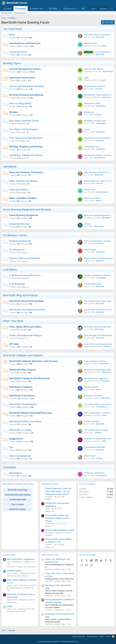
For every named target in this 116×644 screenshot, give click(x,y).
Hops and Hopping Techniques (26, 172)
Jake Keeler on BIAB (92, 104)
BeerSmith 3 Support (21, 387)
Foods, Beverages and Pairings (25, 335)
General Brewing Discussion (25, 69)
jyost (103, 80)
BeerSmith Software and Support (23, 355)
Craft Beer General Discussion (25, 275)
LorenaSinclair (101, 476)
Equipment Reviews (19, 224)
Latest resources (50, 555)
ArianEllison (100, 252)
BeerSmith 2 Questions (22, 396)
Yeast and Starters (19, 190)
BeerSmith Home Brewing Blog (26, 301)
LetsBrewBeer (101, 278)
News (12, 35)
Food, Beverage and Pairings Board (98, 335)
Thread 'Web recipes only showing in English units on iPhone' (58, 518)
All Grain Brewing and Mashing (26, 95)
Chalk (86, 78)
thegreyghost (101, 123)
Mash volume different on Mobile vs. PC (100, 413)
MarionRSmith (108, 71)
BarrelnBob (106, 218)
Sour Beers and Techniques (23, 129)
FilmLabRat (100, 132)
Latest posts (9, 555)
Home (7, 9)
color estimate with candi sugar (96, 430)
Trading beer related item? (94, 473)
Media (53, 9)
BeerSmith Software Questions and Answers (34, 361)
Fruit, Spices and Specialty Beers (26, 138)
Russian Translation (92, 421)
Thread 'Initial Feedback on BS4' (60, 530)
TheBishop (99, 450)
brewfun (98, 433)
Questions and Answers (22, 78)
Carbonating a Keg (91, 147)
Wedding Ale (89, 112)
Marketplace (15, 473)
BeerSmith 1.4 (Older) (20, 430)
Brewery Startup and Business (25, 258)
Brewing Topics (12, 63)
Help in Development (20, 456)
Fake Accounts (90, 456)
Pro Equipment (17, 250)
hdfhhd (106, 346)
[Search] (112, 9)
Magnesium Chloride (92, 198)
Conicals (87, 224)
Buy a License (18, 504)
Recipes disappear (91, 387)
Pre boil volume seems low (95, 86)
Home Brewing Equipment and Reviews (27, 209)
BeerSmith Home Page (18, 490)
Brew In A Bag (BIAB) (20, 104)
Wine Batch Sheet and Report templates (100, 327)
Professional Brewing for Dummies (98, 241)
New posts (7, 13)
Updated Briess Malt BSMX (95, 447)
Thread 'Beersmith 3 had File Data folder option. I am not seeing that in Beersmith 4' (58, 491)
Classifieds (9, 467)
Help (102, 636)
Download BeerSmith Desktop (18, 495)
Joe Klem (99, 89)
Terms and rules (79, 636)
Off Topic (14, 344)
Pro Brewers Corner (15, 235)
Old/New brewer (90, 43)
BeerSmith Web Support (22, 370)
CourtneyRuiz (101, 407)
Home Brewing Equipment (24, 215)
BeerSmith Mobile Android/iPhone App (30, 413)
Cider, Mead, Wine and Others (26, 327)
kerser (98, 389)
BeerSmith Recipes (18, 509)
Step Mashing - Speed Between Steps (99, 95)
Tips (11, 447)
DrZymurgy (99, 329)
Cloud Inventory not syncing (95, 361)
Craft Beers (10, 270)
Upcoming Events (18, 52)
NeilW (104, 441)
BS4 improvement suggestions (96, 378)
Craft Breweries (17, 284)
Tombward (100, 140)
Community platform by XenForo (58, 642)
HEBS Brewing (90, 250)
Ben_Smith (99, 243)
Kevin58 (98, 115)
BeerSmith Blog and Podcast (20, 295)
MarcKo (99, 201)
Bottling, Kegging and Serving (26, 147)
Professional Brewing (20, 241)
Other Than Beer (13, 321)
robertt (104, 415)
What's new (36, 9)
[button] (45, 9)
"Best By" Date (90, 190)
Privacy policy (92, 636)
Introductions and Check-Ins (25, 43)
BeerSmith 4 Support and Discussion (30, 378)
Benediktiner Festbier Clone (95, 121)
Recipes (14, 112)
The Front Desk (12, 29)
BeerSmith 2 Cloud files (93, 396)
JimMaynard (101, 106)
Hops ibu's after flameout (94, 69)
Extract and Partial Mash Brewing (26, 86)
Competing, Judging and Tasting (26, 155)
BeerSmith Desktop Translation (25, 421)
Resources (70, 9)
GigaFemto (101, 149)
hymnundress (100, 158)
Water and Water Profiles (23, 198)
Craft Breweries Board (93, 284)
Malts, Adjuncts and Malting (23, 181)
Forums (21, 9)
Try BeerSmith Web (18, 500)
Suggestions (16, 439)
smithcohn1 (106, 97)
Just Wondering (102, 192)
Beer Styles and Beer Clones (24, 121)
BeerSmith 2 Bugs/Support (23, 404)
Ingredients (10, 167)
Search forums (20, 13)
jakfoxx (104, 46)
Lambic (87, 129)
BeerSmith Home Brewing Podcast (27, 310)
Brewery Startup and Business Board (98, 258)
